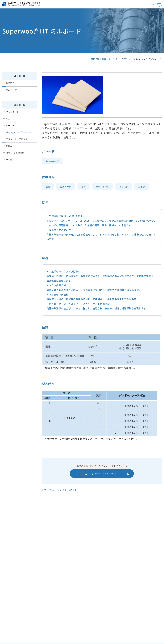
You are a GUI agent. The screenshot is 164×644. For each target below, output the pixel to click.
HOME (92, 59)
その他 (9, 159)
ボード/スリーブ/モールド (121, 59)
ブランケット (12, 112)
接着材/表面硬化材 (15, 153)
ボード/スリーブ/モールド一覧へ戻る (60, 490)
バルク (9, 119)
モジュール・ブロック (17, 139)
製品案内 (102, 59)
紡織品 (9, 146)
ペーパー (10, 125)
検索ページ (11, 90)
